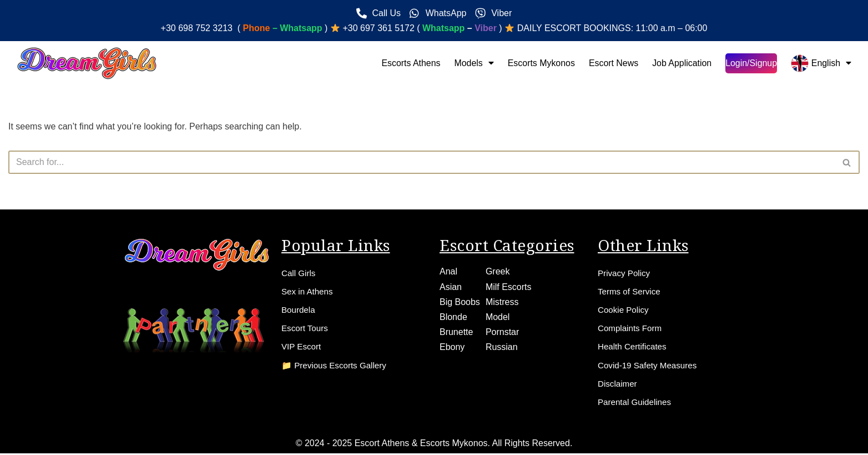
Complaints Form (632, 327)
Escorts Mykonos (540, 63)
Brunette (456, 330)
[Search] (422, 162)
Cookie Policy (625, 309)
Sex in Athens (309, 290)
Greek (498, 269)
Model (498, 315)
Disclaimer (619, 384)
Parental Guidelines (637, 403)
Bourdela (299, 309)
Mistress (502, 299)
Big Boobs (460, 299)
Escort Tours (306, 327)
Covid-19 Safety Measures (650, 365)
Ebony (452, 345)
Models (472, 63)
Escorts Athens (409, 63)
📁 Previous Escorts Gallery (337, 365)
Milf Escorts (509, 284)
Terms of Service (631, 290)
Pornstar (502, 330)
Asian (451, 284)
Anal (448, 269)
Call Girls (299, 271)
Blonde (453, 315)
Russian (502, 345)
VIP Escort (302, 346)
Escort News (613, 63)
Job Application (682, 63)
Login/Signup (751, 63)
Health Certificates (634, 346)
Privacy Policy (625, 271)
